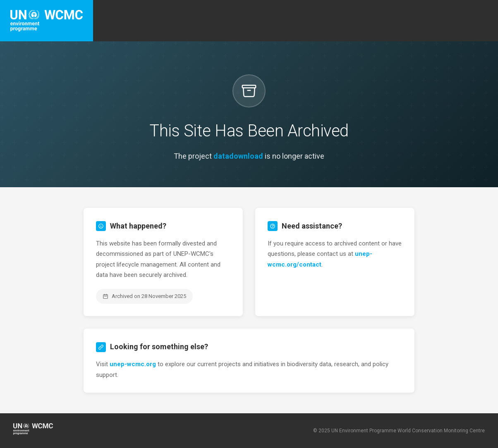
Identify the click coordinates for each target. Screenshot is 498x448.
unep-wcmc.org (133, 364)
